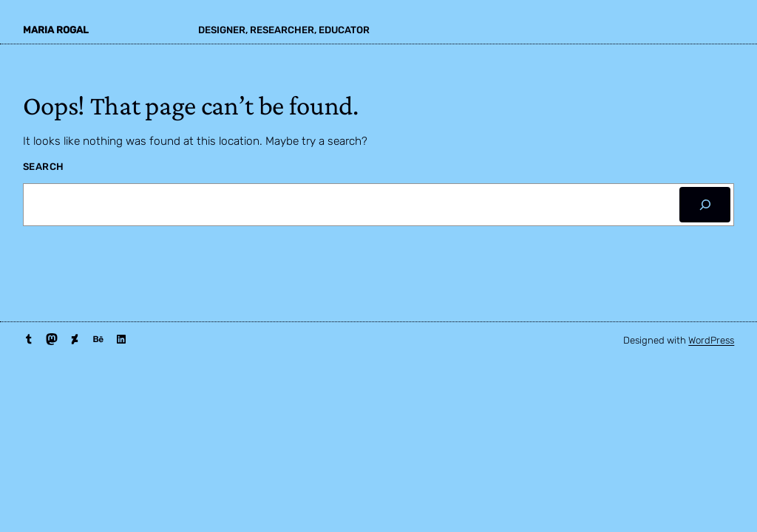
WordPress (711, 340)
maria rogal (56, 30)
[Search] (705, 205)
